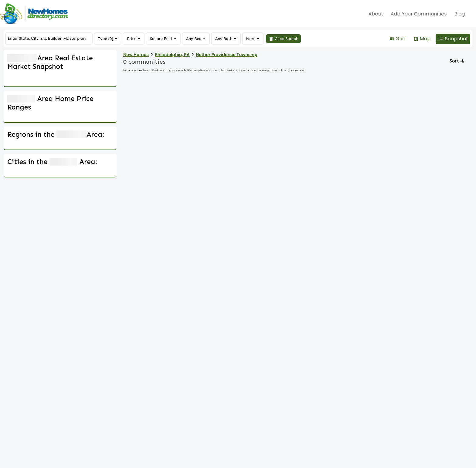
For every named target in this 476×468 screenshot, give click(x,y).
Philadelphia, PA (172, 55)
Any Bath (224, 39)
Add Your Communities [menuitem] (419, 14)
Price (132, 39)
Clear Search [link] (287, 39)
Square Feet (161, 39)
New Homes (136, 55)
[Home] (34, 14)
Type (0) (106, 39)
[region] (253, 39)
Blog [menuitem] (460, 14)
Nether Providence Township (227, 55)
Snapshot (456, 39)
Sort (456, 61)
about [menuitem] (376, 14)
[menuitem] (472, 14)
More (251, 39)
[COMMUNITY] (49, 39)
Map (425, 39)
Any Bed (194, 39)
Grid (401, 39)
